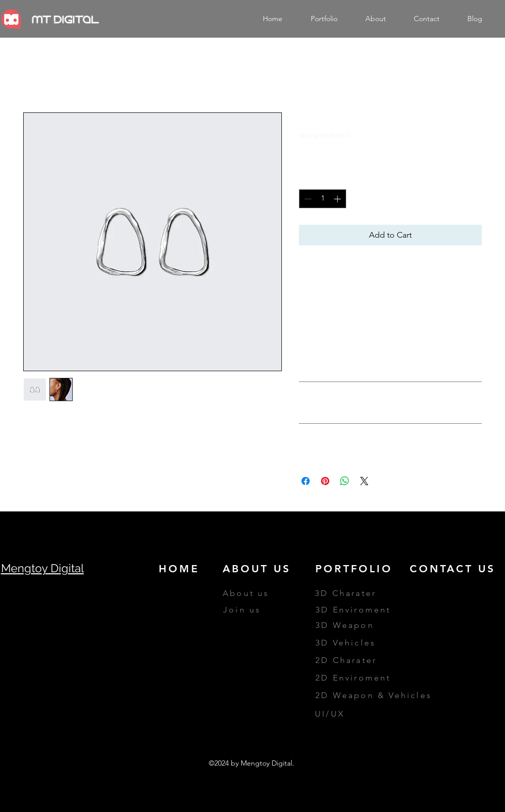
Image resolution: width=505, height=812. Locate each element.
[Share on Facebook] (306, 481)
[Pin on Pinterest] (325, 481)
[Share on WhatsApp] (345, 481)
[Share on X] (364, 481)
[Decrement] (307, 199)
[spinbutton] (323, 199)
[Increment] (338, 199)
